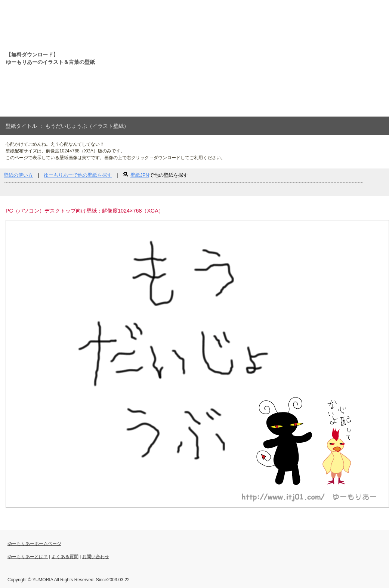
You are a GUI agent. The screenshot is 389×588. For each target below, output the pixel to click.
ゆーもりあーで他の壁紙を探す (78, 175)
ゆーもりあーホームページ (34, 544)
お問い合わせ (96, 557)
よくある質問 (65, 557)
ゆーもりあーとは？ (28, 557)
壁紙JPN (140, 175)
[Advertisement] (206, 58)
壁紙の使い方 (18, 175)
